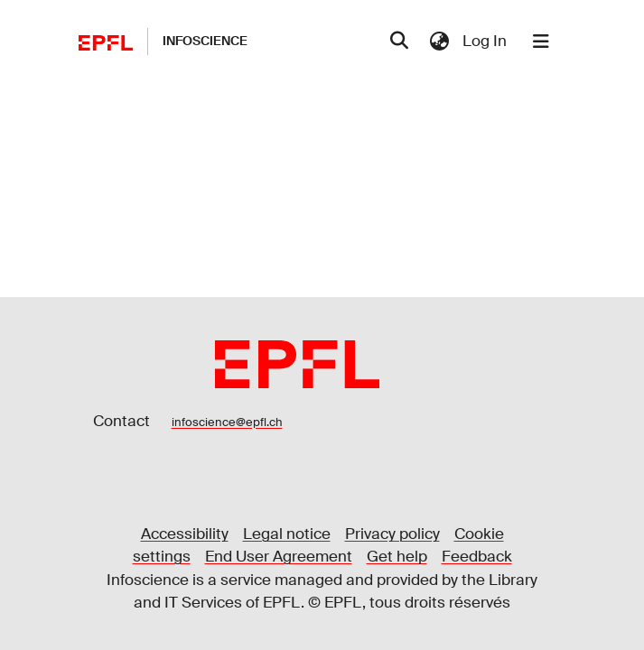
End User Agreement (279, 556)
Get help (397, 556)
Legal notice (287, 534)
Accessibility (185, 534)
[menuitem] (440, 41)
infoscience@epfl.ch (227, 422)
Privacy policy (392, 534)
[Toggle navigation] (541, 42)
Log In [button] (485, 41)
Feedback (477, 556)
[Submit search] (400, 42)
